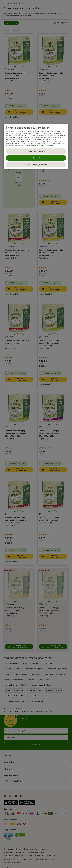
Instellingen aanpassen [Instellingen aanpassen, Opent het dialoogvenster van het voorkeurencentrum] (36, 151)
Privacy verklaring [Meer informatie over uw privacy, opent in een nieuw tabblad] (47, 146)
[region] (36, 147)
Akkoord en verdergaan (36, 158)
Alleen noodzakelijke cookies (36, 165)
